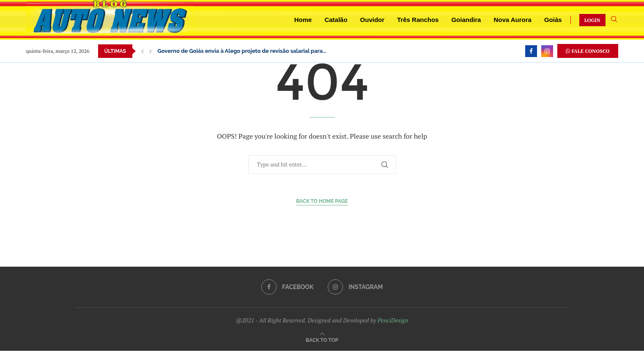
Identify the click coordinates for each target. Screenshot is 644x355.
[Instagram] (547, 51)
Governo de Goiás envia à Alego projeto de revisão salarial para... (242, 51)
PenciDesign (393, 320)
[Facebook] (531, 51)
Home (303, 20)
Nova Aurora (512, 20)
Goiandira (466, 20)
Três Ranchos (418, 20)
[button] (143, 51)
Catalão (336, 20)
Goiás (553, 20)
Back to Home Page (322, 201)
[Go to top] (322, 340)
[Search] (614, 20)
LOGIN (592, 20)
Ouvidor (373, 20)
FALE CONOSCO (588, 51)
